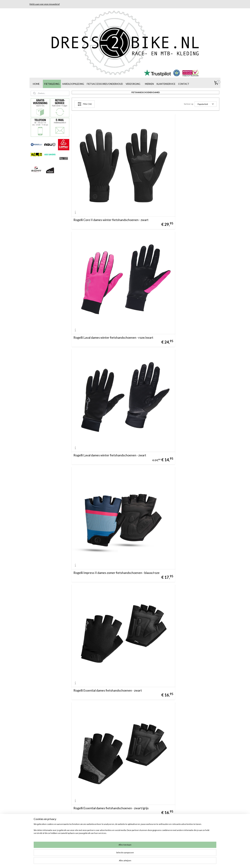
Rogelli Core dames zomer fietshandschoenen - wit (183, 537)
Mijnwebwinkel (159, 862)
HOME (36, 84)
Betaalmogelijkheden (157, 830)
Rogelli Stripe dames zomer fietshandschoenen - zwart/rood (181, 797)
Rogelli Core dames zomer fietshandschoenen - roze (180, 623)
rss (118, 862)
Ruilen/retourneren (156, 834)
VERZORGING (133, 84)
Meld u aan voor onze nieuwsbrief (45, 4)
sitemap (112, 862)
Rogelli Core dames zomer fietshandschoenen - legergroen (180, 449)
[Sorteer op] (206, 104)
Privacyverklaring (155, 849)
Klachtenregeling (155, 842)
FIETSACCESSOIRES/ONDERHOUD (105, 84)
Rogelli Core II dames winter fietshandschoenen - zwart (107, 188)
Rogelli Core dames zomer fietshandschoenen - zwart (105, 536)
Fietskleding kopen (194, 830)
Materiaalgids (191, 846)
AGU (110, 830)
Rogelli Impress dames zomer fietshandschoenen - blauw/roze (107, 797)
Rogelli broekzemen (194, 838)
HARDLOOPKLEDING (73, 84)
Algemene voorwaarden (158, 826)
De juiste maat (153, 846)
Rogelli (111, 826)
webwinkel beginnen (130, 862)
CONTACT (184, 84)
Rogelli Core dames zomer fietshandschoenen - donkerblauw (105, 710)
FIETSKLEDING (52, 84)
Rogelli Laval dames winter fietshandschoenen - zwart (106, 275)
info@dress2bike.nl (79, 838)
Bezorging (151, 838)
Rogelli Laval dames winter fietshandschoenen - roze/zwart (181, 188)
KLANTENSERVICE (166, 84)
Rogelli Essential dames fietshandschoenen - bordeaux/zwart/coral (103, 449)
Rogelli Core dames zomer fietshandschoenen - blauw (105, 623)
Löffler (111, 834)
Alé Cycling (113, 838)
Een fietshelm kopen (195, 834)
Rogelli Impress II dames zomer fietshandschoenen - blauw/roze (183, 275)
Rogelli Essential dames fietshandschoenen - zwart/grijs (178, 362)
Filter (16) (85, 104)
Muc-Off (112, 842)
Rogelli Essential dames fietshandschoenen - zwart (108, 363)
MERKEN (149, 84)
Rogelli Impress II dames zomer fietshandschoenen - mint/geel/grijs (183, 710)
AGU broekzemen (193, 842)
